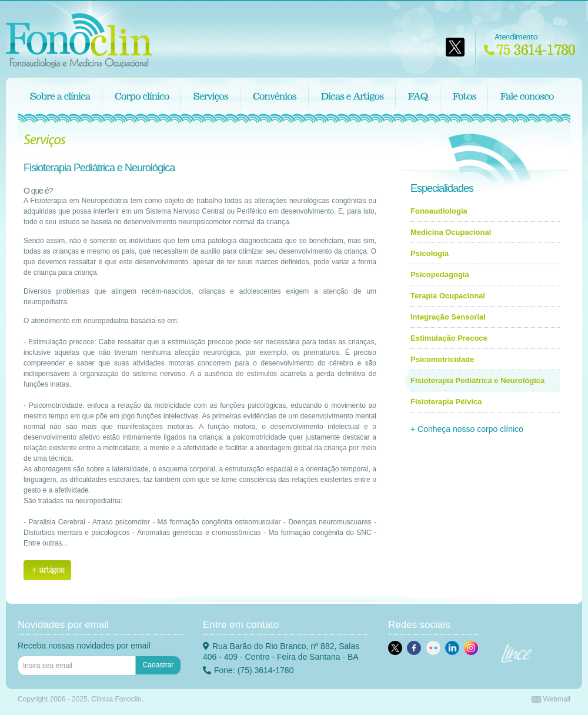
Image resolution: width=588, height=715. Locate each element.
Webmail (551, 699)
